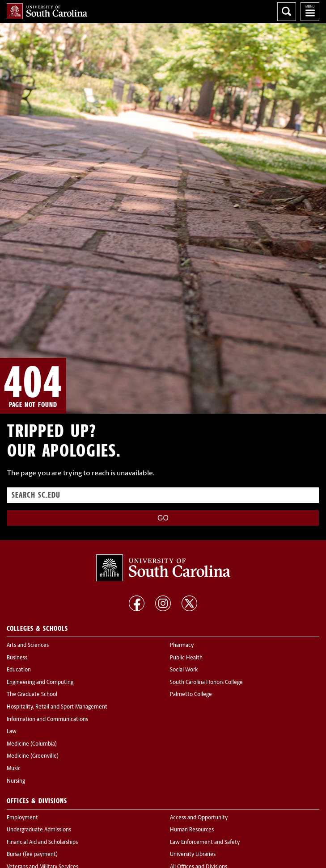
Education (19, 670)
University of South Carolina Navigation (310, 12)
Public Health (186, 658)
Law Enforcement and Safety (205, 843)
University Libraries (193, 855)
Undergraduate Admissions (39, 830)
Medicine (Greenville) (33, 756)
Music (14, 769)
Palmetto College (191, 695)
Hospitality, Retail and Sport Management (57, 707)
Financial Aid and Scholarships (42, 843)
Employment (22, 818)
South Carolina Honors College (206, 683)
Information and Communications (47, 720)
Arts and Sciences (28, 646)
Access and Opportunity (199, 818)
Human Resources (192, 830)
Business (17, 658)
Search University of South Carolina (287, 12)
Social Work (184, 670)
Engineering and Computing (40, 683)
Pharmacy (182, 646)
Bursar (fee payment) (32, 855)
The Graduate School (32, 695)
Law (12, 732)
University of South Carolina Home (47, 11)
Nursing (16, 781)
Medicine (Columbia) (32, 744)
